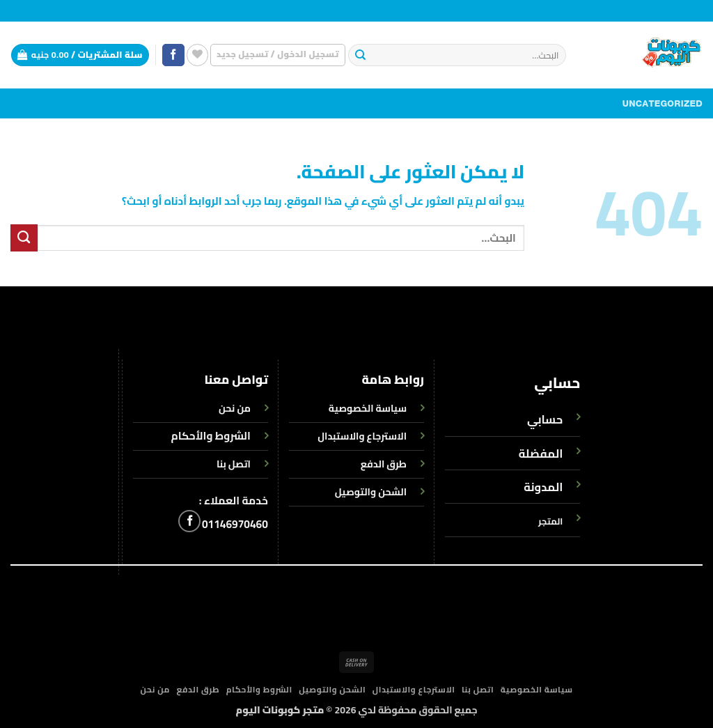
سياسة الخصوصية (537, 690)
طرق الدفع (198, 690)
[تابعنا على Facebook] (173, 55)
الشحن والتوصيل (332, 690)
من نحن (155, 690)
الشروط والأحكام (211, 436)
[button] (278, 55)
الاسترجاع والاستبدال (414, 690)
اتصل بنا (478, 690)
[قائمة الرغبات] (197, 55)
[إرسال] (360, 55)
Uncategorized (663, 104)
